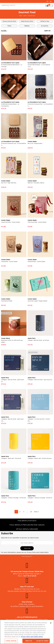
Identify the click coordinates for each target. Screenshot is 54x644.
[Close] (51, 623)
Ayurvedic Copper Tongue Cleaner (38, 301)
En (51, 1)
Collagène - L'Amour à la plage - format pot (14, 498)
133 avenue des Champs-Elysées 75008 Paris (27, 572)
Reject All (29, 641)
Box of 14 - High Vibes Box (9, 183)
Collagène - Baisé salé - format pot (11, 458)
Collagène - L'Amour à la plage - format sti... (40, 498)
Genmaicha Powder (7, 301)
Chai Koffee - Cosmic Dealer (9, 262)
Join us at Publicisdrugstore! (27, 617)
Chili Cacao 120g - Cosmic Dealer (37, 222)
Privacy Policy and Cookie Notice (38, 552)
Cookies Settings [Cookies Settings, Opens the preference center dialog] (11, 641)
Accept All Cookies (42, 641)
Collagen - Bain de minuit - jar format (38, 340)
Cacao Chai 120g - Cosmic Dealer (11, 222)
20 (31, 512)
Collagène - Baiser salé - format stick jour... (40, 458)
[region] (27, 632)
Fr (48, 1)
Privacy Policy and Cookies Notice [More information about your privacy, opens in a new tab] (32, 637)
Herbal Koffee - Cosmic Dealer (36, 262)
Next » (36, 512)
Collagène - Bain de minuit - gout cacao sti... (40, 380)
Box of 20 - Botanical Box (35, 143)
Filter (4, 31)
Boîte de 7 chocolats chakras (36, 183)
